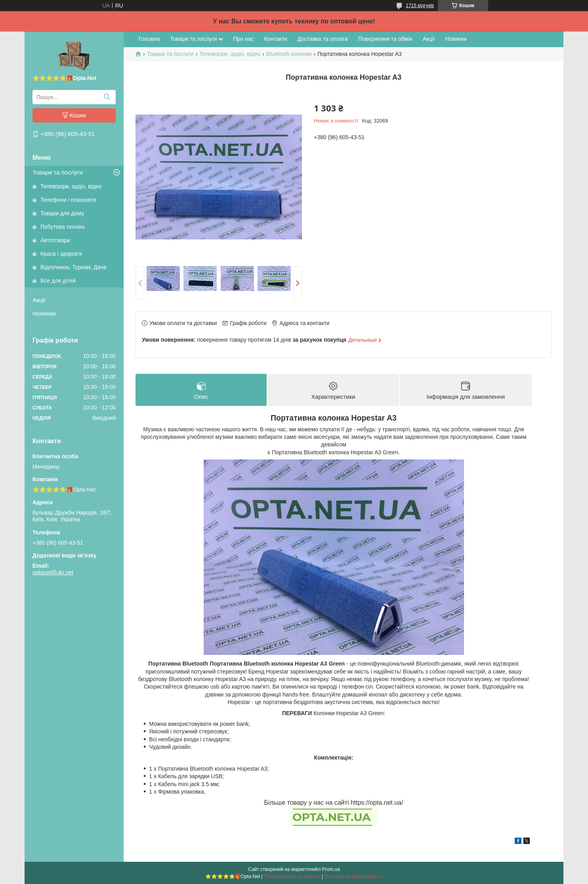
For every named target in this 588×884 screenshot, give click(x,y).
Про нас (243, 39)
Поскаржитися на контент (292, 876)
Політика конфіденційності (354, 876)
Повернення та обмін (385, 39)
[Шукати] (107, 97)
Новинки (44, 313)
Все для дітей (58, 281)
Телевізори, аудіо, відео (71, 186)
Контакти (275, 39)
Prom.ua (331, 869)
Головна (149, 39)
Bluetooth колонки (289, 54)
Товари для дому (62, 213)
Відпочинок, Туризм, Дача (73, 267)
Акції (39, 300)
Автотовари (55, 240)
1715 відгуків (420, 6)
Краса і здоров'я (61, 254)
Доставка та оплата (323, 39)
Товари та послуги (58, 172)
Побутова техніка (62, 227)
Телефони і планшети (68, 200)
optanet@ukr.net (53, 572)
